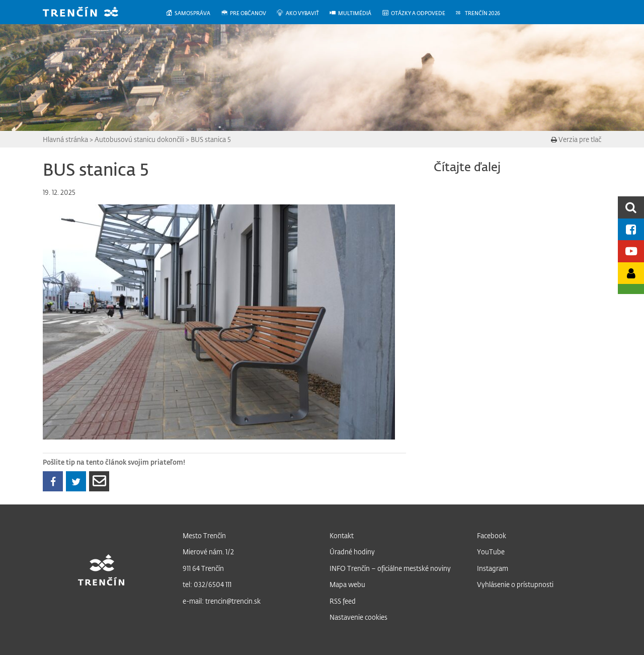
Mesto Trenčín (204, 535)
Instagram (493, 568)
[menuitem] (193, 13)
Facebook (492, 535)
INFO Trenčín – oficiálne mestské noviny (390, 568)
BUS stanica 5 (211, 139)
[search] (631, 207)
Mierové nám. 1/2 (208, 552)
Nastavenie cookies (358, 617)
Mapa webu (347, 584)
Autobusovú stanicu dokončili (139, 139)
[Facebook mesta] (631, 229)
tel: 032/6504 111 (207, 584)
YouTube (491, 552)
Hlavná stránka (65, 139)
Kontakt (342, 535)
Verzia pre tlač (576, 139)
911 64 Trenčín (203, 568)
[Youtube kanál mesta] (631, 251)
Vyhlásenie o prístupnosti (515, 584)
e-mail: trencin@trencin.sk (222, 601)
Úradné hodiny (352, 552)
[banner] (88, 13)
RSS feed (343, 601)
